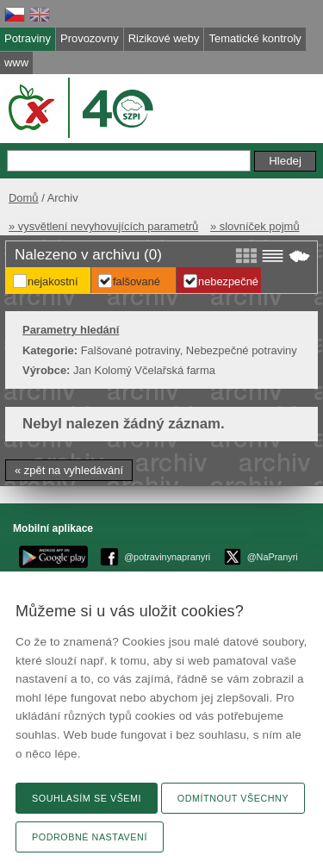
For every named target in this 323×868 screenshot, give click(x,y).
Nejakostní (53, 281)
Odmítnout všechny (233, 798)
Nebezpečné (228, 281)
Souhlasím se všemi (87, 798)
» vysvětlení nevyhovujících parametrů (103, 226)
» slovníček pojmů (255, 226)
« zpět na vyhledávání (69, 470)
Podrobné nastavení (90, 837)
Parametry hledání (71, 330)
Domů (24, 198)
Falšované (137, 281)
